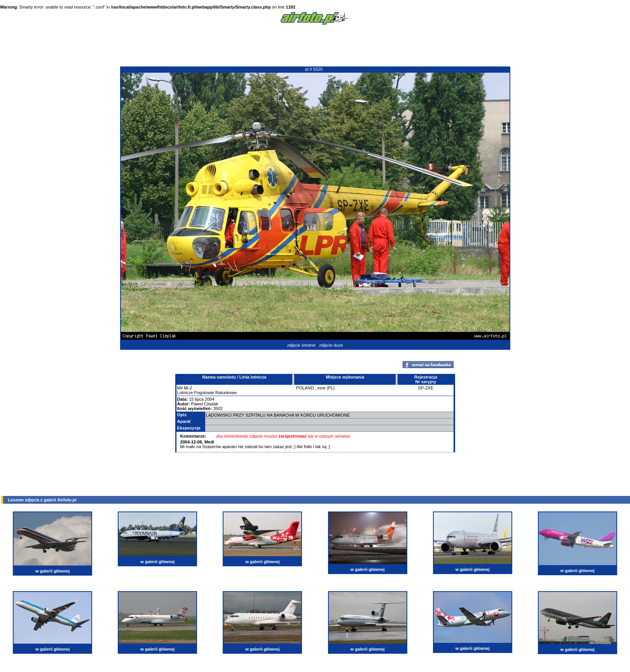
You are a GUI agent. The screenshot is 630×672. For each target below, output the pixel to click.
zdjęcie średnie (301, 345)
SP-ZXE (426, 388)
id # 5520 (314, 69)
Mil (180, 388)
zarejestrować (293, 436)
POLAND (305, 388)
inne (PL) (326, 388)
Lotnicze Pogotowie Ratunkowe (207, 393)
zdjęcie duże (331, 345)
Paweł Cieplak (205, 404)
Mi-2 (188, 388)
